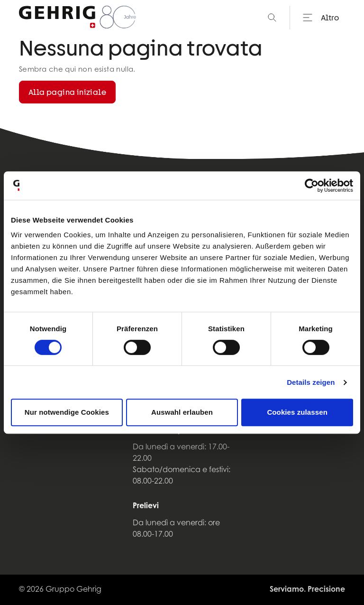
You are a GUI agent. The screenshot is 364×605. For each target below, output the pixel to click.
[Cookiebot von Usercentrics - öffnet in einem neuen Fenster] (312, 186)
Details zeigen (311, 382)
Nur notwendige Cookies (67, 412)
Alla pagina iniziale (67, 92)
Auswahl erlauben (182, 412)
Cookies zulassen (297, 412)
